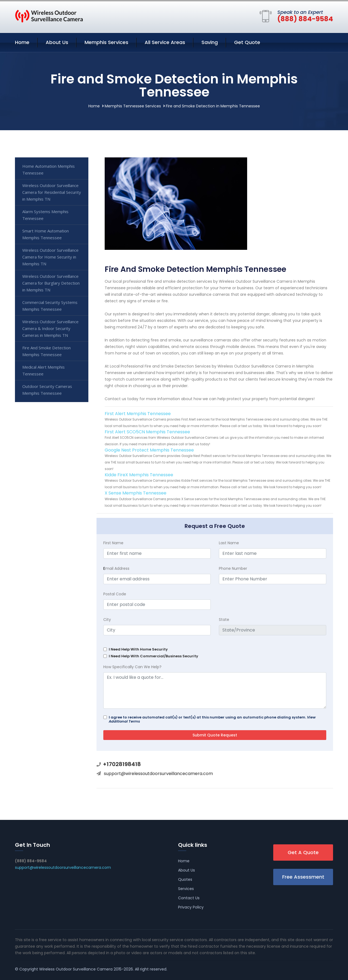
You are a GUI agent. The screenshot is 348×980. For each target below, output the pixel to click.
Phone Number (233, 568)
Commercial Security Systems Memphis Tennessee (50, 306)
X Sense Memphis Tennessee (136, 493)
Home (22, 42)
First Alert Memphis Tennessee (138, 414)
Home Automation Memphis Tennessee (49, 169)
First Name (113, 543)
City (107, 620)
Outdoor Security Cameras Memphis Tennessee (47, 390)
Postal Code (115, 594)
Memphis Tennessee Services (133, 106)
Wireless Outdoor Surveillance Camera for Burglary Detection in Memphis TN (51, 283)
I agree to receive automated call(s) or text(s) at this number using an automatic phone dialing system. (212, 719)
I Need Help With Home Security (138, 649)
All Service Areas (165, 42)
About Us (57, 42)
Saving (210, 42)
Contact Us (189, 898)
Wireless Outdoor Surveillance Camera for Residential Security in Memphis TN (52, 192)
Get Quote (247, 42)
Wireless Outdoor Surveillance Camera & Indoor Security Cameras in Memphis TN (50, 328)
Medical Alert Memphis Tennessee (43, 370)
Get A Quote (303, 852)
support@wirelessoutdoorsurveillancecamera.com (158, 774)
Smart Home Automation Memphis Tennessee (46, 234)
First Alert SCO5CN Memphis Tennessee (147, 432)
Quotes (185, 879)
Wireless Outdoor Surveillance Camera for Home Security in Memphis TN (50, 257)
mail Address (116, 568)
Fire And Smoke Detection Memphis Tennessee (46, 351)
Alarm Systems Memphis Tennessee (45, 215)
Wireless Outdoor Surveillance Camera (76, 969)
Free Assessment (303, 877)
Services (186, 889)
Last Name (229, 543)
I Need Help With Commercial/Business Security (153, 656)
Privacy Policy (191, 907)
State (224, 620)
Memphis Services (106, 42)
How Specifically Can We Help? (132, 667)
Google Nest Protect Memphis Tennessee (149, 450)
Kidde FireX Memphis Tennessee (139, 475)
